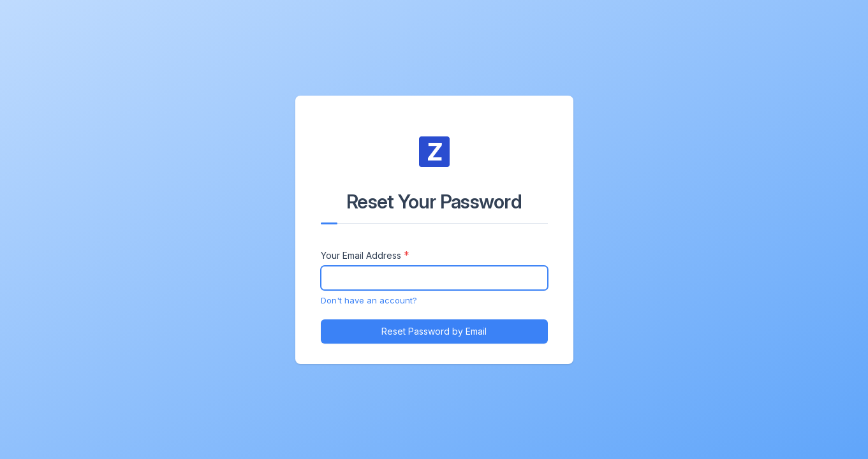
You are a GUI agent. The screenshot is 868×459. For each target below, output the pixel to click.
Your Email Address (361, 255)
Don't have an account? (369, 300)
